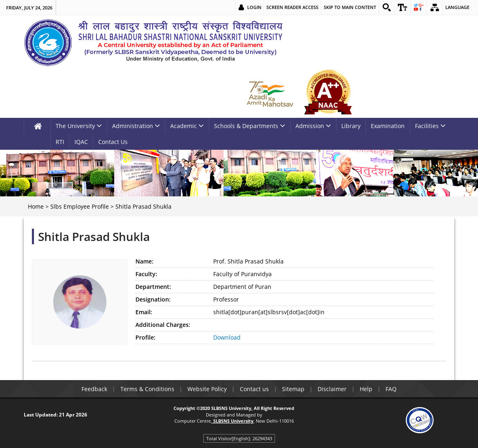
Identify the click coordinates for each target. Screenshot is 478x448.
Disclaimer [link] (332, 389)
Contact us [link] (254, 389)
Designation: (153, 299)
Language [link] (457, 7)
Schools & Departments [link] (250, 126)
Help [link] (366, 389)
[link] (387, 7)
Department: (153, 287)
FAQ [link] (391, 389)
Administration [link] (136, 126)
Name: (144, 261)
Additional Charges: (163, 325)
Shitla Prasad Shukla (94, 236)
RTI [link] (60, 142)
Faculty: (146, 274)
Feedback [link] (94, 389)
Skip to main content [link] (350, 7)
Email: (144, 312)
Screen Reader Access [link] (292, 7)
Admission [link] (313, 126)
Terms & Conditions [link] (147, 389)
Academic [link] (187, 126)
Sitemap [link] (293, 389)
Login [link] (254, 7)
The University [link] (79, 126)
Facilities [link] (430, 126)
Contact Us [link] (113, 142)
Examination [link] (388, 126)
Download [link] (227, 337)
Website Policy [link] (207, 389)
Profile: (145, 337)
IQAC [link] (81, 142)
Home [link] (36, 206)
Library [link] (351, 126)
